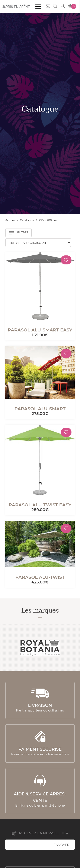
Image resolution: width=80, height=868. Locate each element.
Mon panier (73, 6)
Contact (49, 6)
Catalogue (28, 220)
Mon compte (64, 6)
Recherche (56, 6)
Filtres (19, 233)
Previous (8, 648)
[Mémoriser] (66, 260)
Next (72, 648)
